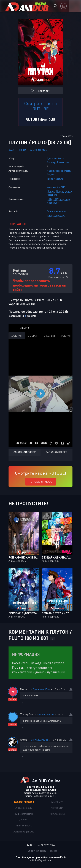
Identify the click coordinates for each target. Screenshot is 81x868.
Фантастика (63, 162)
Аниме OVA (57, 802)
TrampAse (27, 714)
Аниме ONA (57, 808)
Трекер (54, 851)
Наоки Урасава (55, 171)
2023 (11, 150)
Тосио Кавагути (55, 179)
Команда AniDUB (56, 187)
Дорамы (24, 819)
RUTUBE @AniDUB (40, 119)
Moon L (25, 689)
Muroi (69, 191)
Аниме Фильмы (24, 825)
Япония (22, 150)
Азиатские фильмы (24, 831)
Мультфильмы (57, 814)
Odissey (60, 191)
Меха (61, 158)
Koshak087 (53, 203)
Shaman (51, 191)
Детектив (52, 158)
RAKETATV (53, 199)
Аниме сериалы (39, 150)
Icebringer (65, 199)
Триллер (51, 162)
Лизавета (52, 195)
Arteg (24, 739)
